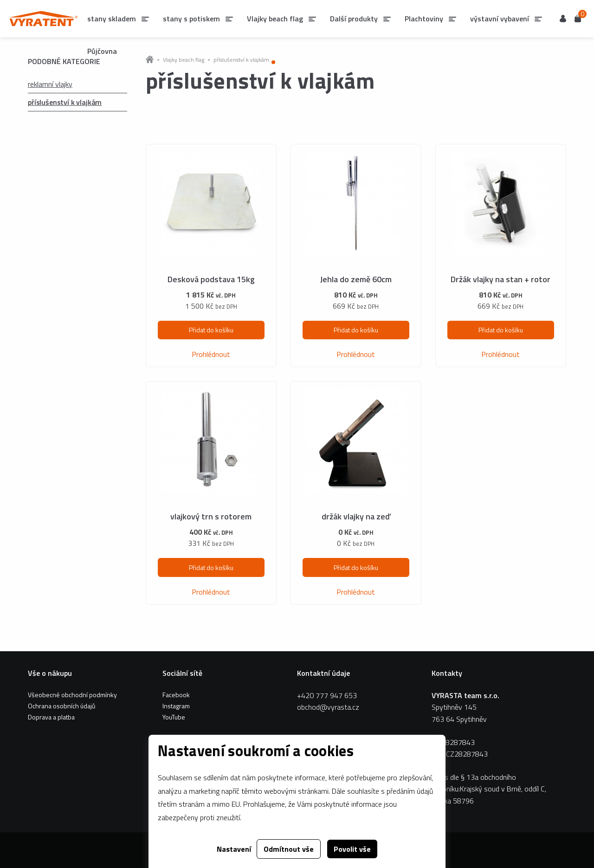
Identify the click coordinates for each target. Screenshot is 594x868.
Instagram (176, 706)
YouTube (174, 717)
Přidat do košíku (211, 330)
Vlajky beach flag (275, 19)
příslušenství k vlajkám (65, 102)
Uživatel (563, 19)
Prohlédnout (211, 354)
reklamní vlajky (50, 84)
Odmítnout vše (289, 849)
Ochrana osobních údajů (61, 706)
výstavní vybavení (500, 19)
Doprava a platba (51, 717)
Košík (578, 18)
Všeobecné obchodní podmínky (72, 695)
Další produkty (354, 19)
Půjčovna (102, 51)
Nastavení (234, 849)
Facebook (176, 695)
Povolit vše (352, 849)
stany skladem (112, 19)
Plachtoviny (424, 19)
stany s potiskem (191, 19)
